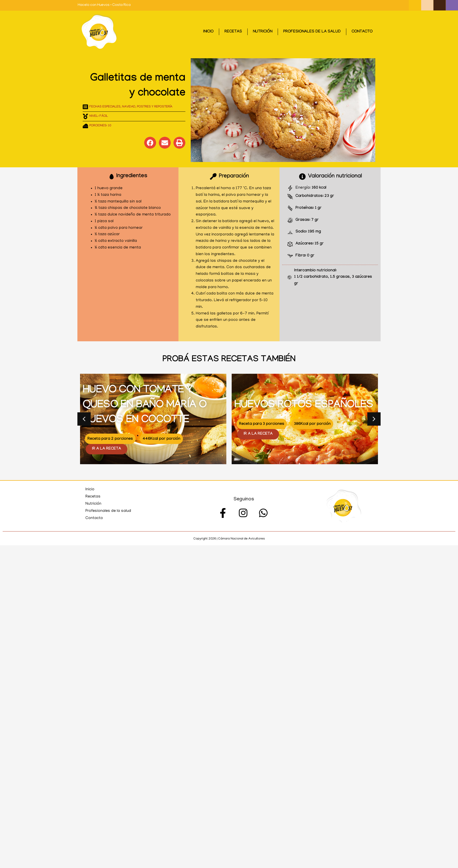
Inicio (208, 32)
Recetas (233, 32)
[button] (150, 143)
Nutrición (263, 32)
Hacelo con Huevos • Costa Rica (104, 5)
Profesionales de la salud (312, 32)
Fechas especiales (105, 107)
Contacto (362, 32)
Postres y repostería (155, 107)
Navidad (129, 107)
